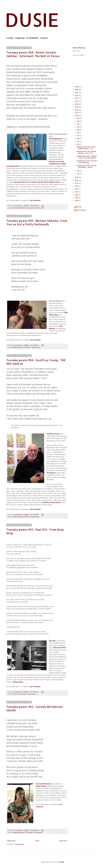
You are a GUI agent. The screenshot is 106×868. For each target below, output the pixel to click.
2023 (77, 96)
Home (37, 841)
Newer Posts (11, 841)
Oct (78, 124)
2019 (77, 107)
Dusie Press (76, 51)
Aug (78, 130)
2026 (77, 87)
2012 (77, 186)
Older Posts (63, 841)
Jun (78, 136)
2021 (77, 101)
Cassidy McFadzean (18, 832)
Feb (78, 171)
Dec (78, 118)
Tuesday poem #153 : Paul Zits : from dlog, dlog (87, 162)
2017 (77, 113)
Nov (78, 121)
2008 (77, 198)
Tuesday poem (40, 208)
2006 (77, 201)
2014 (77, 180)
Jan (78, 174)
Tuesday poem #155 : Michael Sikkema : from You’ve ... (86, 152)
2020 (77, 104)
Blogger (62, 862)
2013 (77, 183)
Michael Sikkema (17, 347)
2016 (77, 116)
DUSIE (32, 20)
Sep (78, 127)
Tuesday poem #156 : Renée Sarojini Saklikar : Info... (86, 148)
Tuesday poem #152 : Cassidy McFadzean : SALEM (86, 166)
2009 (77, 195)
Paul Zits (15, 694)
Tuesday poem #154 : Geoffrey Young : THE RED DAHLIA (87, 157)
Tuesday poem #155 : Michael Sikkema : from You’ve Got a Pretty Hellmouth (37, 222)
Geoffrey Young (17, 517)
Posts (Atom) (20, 844)
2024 (77, 93)
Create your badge (78, 55)
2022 (77, 98)
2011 (77, 189)
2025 (77, 90)
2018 (77, 110)
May (78, 138)
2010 (77, 192)
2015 (77, 177)
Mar (78, 144)
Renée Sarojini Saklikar (19, 208)
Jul (78, 133)
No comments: (35, 206)
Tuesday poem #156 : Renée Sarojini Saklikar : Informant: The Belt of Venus (33, 54)
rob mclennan (31, 208)
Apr (78, 141)
